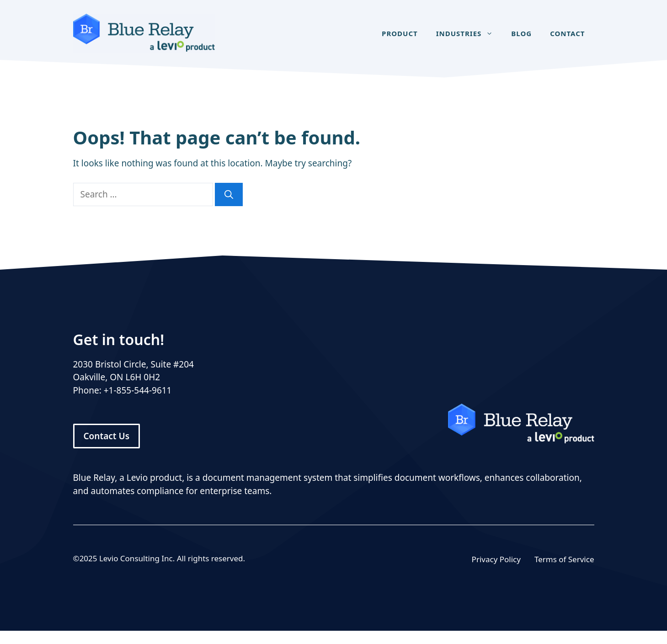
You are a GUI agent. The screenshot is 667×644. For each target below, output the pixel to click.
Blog (521, 33)
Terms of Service (564, 559)
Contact (567, 33)
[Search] (229, 194)
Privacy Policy (496, 559)
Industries (469, 33)
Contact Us (107, 436)
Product (400, 33)
